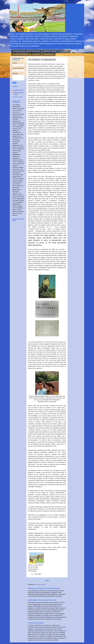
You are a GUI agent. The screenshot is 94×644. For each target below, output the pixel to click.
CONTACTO (36, 54)
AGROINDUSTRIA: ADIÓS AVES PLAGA (27, 51)
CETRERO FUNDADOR (21, 54)
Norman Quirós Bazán (19, 94)
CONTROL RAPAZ (50, 51)
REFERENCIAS (49, 54)
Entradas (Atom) (41, 584)
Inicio (47, 580)
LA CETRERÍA (64, 51)
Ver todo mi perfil (17, 97)
